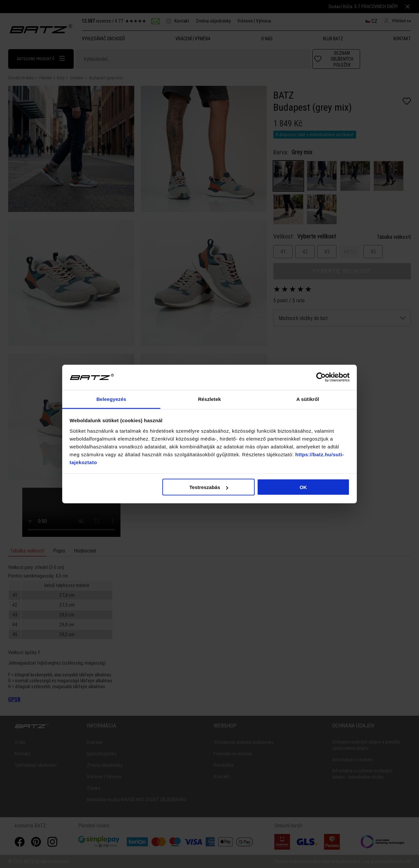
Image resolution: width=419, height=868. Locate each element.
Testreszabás (209, 487)
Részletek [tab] (209, 399)
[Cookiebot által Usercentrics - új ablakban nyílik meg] (321, 377)
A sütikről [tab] (308, 399)
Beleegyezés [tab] (111, 399)
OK (303, 487)
